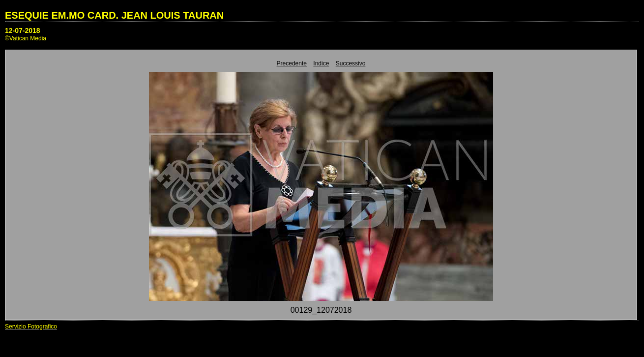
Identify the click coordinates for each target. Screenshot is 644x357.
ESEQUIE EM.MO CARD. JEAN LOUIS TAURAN (114, 15)
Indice (321, 63)
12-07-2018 (23, 30)
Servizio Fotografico (31, 327)
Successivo (351, 63)
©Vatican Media (26, 38)
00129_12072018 (321, 310)
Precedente (292, 63)
